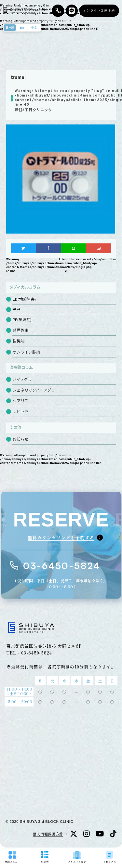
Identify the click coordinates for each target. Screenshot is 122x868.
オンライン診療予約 (99, 10)
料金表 (45, 857)
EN (22, 28)
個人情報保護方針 (48, 834)
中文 (34, 28)
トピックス (110, 857)
